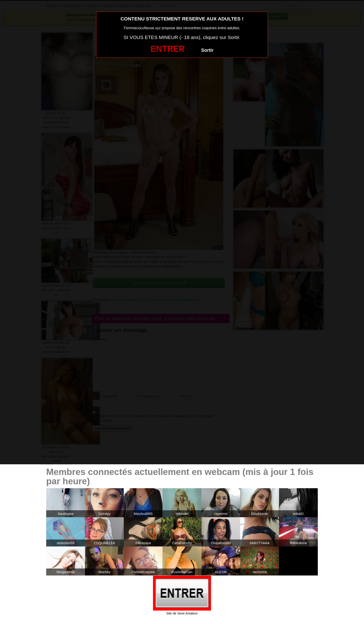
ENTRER (168, 49)
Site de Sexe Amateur (182, 613)
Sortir (207, 50)
